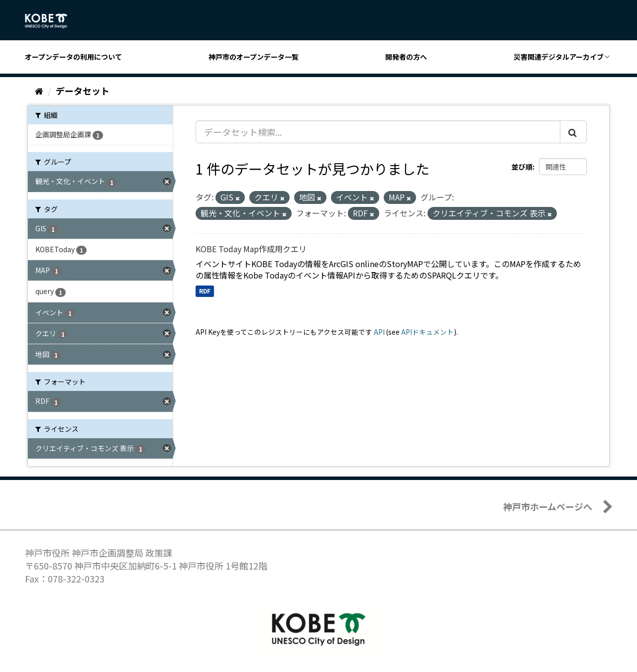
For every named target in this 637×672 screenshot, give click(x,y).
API (379, 332)
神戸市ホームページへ (548, 506)
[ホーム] (39, 91)
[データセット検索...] (378, 132)
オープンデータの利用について (73, 57)
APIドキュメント (427, 332)
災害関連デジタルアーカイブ (559, 57)
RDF (205, 291)
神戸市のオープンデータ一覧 (254, 57)
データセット (83, 91)
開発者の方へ (406, 57)
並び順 (522, 167)
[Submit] (573, 132)
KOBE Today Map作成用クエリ (251, 249)
